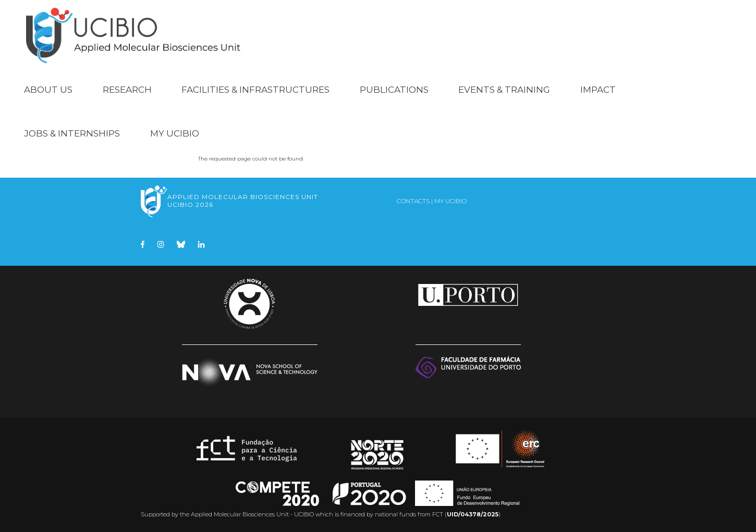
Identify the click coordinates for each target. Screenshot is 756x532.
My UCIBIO (175, 133)
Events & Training (504, 90)
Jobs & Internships (72, 133)
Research (127, 90)
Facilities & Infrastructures (255, 90)
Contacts (413, 201)
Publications (394, 90)
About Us (48, 90)
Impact (598, 90)
